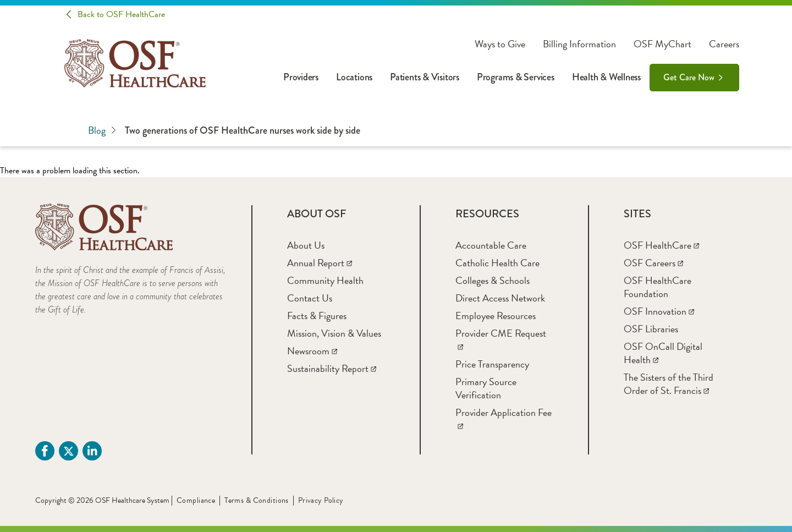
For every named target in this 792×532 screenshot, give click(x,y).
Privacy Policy (321, 500)
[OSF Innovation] (659, 311)
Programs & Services (516, 77)
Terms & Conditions (257, 500)
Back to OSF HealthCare (121, 14)
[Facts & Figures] (317, 316)
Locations (354, 77)
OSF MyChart (662, 44)
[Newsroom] (312, 351)
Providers (301, 77)
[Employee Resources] (496, 316)
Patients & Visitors (425, 77)
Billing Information (579, 44)
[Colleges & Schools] (493, 280)
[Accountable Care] (491, 245)
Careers (724, 44)
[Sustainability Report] (332, 368)
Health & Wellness (606, 77)
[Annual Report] (320, 263)
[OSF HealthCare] (661, 245)
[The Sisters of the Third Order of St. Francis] (669, 384)
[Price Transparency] (492, 364)
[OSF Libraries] (651, 329)
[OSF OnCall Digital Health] (663, 353)
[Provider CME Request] (501, 340)
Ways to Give (500, 44)
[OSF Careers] (653, 263)
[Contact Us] (310, 298)
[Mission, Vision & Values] (334, 333)
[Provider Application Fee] (504, 419)
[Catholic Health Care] (497, 263)
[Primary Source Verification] (486, 388)
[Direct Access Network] (500, 298)
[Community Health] (325, 280)
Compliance (196, 500)
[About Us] (306, 245)
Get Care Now (689, 77)
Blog (102, 130)
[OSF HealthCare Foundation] (658, 287)
